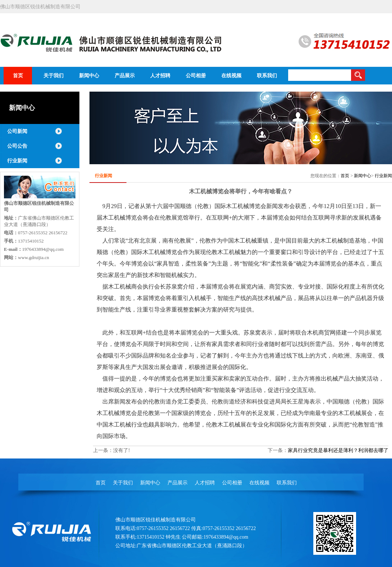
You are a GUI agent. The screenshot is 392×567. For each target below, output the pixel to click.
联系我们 (287, 483)
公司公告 (17, 146)
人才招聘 (205, 483)
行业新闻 (17, 161)
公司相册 (232, 483)
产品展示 (177, 483)
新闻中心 (363, 176)
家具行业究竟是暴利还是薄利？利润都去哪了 (338, 450)
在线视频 (259, 483)
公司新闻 (17, 131)
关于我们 (123, 483)
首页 (345, 176)
